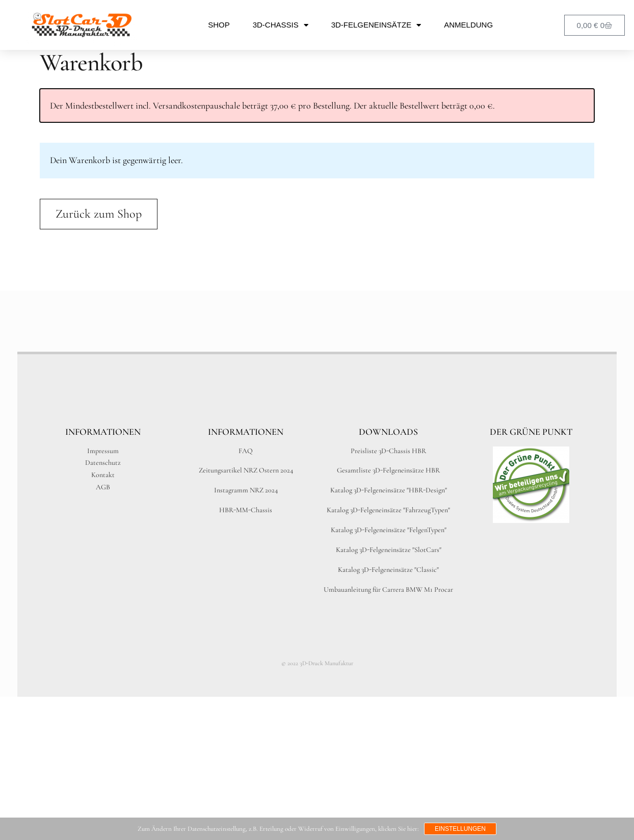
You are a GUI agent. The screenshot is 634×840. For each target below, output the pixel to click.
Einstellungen (460, 829)
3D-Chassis (281, 25)
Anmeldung (468, 25)
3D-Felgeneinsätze (376, 25)
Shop (219, 25)
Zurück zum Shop (99, 214)
